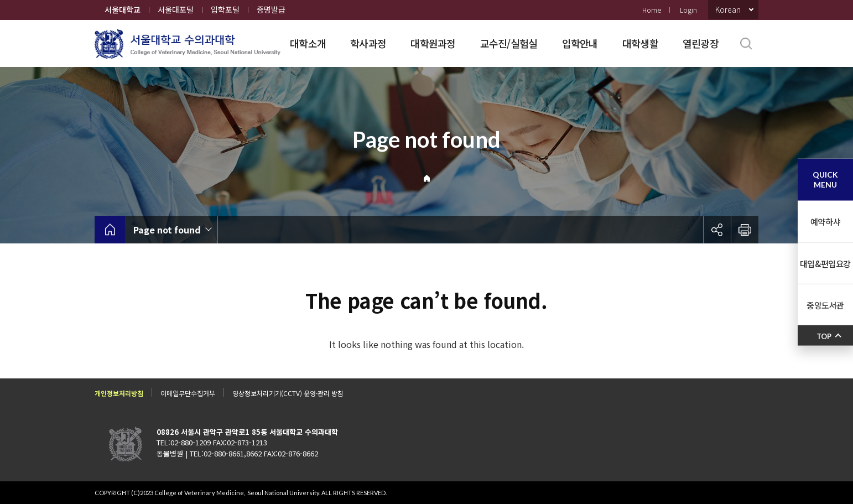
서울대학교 (123, 9)
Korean (728, 9)
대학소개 (308, 43)
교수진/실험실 (509, 43)
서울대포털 (176, 9)
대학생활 (640, 43)
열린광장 (701, 43)
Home (652, 10)
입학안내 (580, 43)
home (110, 230)
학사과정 (368, 43)
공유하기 (717, 230)
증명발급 (271, 9)
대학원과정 (433, 43)
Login (688, 10)
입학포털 (225, 9)
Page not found (167, 230)
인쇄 (745, 230)
